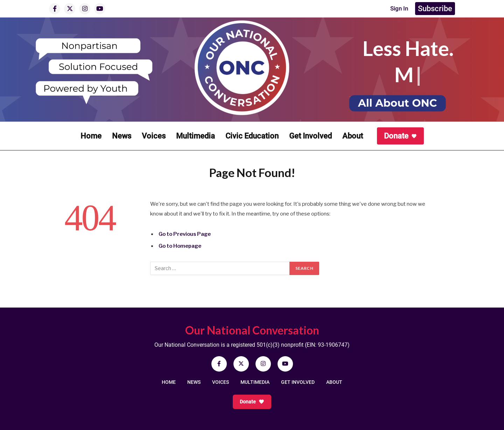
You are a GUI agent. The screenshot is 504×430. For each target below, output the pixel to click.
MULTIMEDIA (255, 382)
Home (91, 136)
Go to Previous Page (185, 234)
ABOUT (334, 382)
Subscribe (435, 9)
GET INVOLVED (298, 382)
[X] (70, 9)
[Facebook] (55, 9)
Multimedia (195, 136)
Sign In (397, 9)
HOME (169, 382)
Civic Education (252, 136)
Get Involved (310, 136)
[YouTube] (100, 9)
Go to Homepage (181, 246)
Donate (400, 136)
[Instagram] (85, 9)
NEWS (194, 382)
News (122, 136)
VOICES (220, 382)
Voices (154, 136)
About (353, 136)
